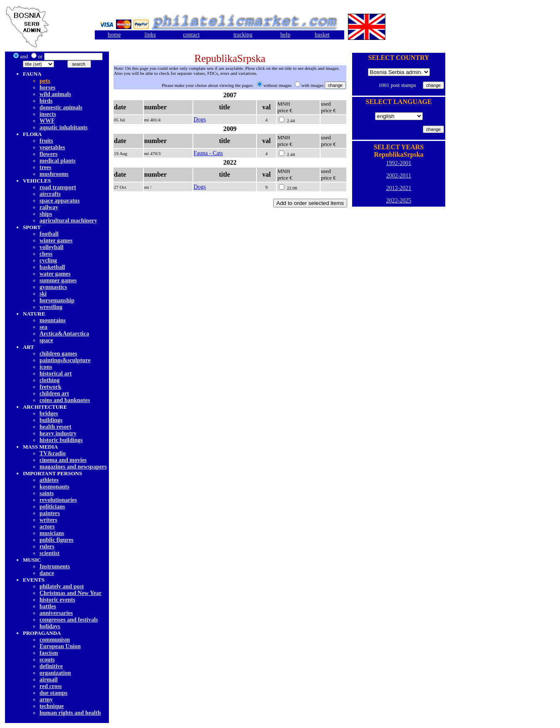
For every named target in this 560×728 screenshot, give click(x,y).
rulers (47, 547)
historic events (57, 600)
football (49, 234)
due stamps (53, 693)
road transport (58, 187)
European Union (60, 646)
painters (50, 513)
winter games (56, 241)
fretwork (51, 387)
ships (46, 214)
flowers (49, 154)
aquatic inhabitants (64, 127)
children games (58, 354)
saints (47, 493)
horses (47, 88)
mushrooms (54, 174)
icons (46, 367)
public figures (57, 540)
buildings (51, 420)
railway (49, 207)
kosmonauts (54, 487)
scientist (49, 553)
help (285, 35)
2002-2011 (399, 176)
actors (47, 527)
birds (46, 101)
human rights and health (70, 713)
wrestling (51, 307)
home (114, 35)
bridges (49, 413)
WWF (47, 121)
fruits (46, 141)
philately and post (62, 586)
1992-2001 (399, 163)
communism (55, 640)
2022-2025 (399, 201)
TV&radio (53, 453)
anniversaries (56, 613)
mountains (53, 320)
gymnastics (53, 287)
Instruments (55, 566)
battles (48, 606)
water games (55, 274)
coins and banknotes (65, 400)
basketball (52, 267)
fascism (49, 653)
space (46, 340)
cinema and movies (63, 460)
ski (43, 294)
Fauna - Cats (208, 153)
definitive (51, 666)
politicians (52, 507)
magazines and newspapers (73, 467)
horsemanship (57, 300)
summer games (58, 280)
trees (46, 167)
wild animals (55, 94)
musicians (52, 533)
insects (48, 114)
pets (45, 81)
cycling (48, 260)
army (46, 700)
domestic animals (61, 107)
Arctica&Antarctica (64, 334)
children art (54, 394)
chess (46, 254)
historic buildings (61, 440)
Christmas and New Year (70, 593)
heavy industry (58, 433)
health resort (55, 427)
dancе (47, 573)
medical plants (58, 161)
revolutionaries (58, 500)
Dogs (200, 120)
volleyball (52, 247)
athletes (49, 480)
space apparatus (60, 201)
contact (191, 35)
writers (48, 520)
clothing (49, 380)
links (150, 35)
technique (52, 706)
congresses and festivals (69, 620)
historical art (56, 374)
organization (55, 673)
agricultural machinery (68, 221)
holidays (50, 626)
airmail (49, 680)
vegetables (52, 147)
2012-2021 (399, 188)
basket (322, 35)
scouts (47, 660)
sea (43, 327)
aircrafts (50, 194)
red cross (51, 686)
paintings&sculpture (65, 360)
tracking (243, 35)
